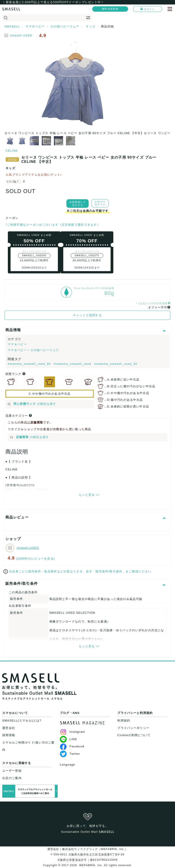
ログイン (148, 9)
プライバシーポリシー (133, 728)
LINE (69, 739)
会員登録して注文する (78, 204)
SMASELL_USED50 (34, 256)
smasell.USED (21, 35)
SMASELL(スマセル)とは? (22, 721)
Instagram (73, 732)
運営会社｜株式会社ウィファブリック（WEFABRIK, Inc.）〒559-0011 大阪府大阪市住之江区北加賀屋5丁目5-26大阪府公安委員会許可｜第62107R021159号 (88, 855)
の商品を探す (32, 404)
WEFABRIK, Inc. (91, 865)
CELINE (12, 151)
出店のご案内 (12, 778)
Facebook (72, 746)
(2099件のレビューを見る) (35, 559)
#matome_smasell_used (73, 364)
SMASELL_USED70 (87, 256)
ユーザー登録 (12, 771)
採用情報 (9, 735)
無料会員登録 (110, 9)
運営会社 (9, 728)
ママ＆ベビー (17, 344)
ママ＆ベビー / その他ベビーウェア (33, 350)
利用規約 (124, 721)
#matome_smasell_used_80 (30, 364)
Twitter (70, 754)
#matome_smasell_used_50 (116, 364)
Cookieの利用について (134, 735)
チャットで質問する (87, 315)
